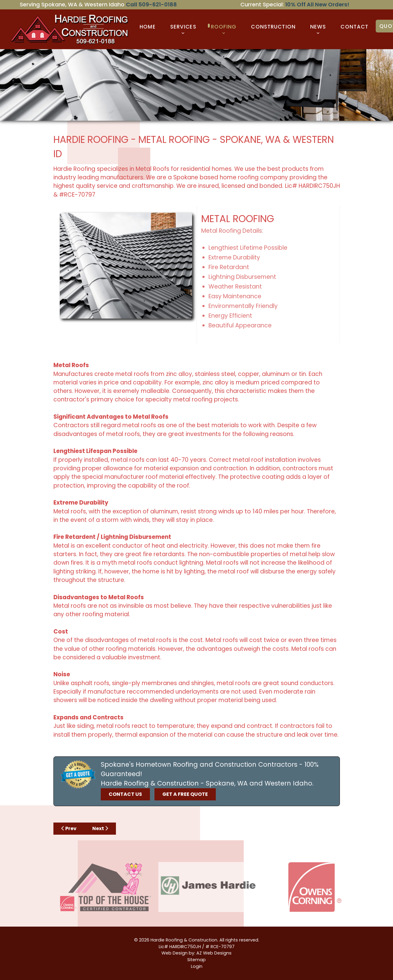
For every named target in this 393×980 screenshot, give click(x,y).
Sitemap (196, 960)
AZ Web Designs (214, 953)
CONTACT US (125, 794)
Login (197, 966)
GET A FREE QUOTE (185, 794)
